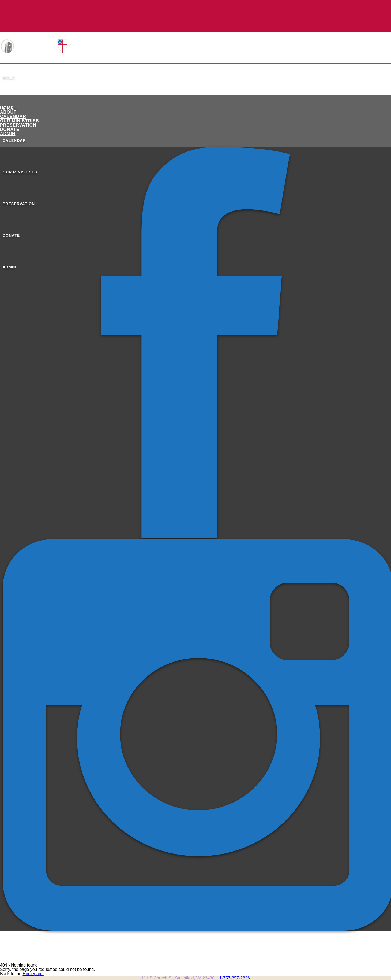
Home (9, 77)
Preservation (18, 125)
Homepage (33, 974)
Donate (10, 129)
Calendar (13, 117)
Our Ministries (20, 121)
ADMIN (8, 134)
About (8, 112)
